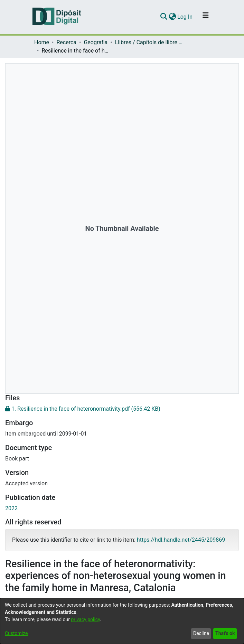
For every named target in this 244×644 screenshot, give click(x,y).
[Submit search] (164, 17)
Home (42, 42)
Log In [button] (185, 17)
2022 (11, 508)
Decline (201, 633)
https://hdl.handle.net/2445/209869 (181, 540)
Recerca (66, 42)
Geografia (96, 42)
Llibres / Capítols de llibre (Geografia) (150, 42)
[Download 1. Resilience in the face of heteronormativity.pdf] (122, 409)
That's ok (225, 633)
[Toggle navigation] (206, 17)
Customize (16, 633)
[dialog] (122, 621)
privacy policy (85, 619)
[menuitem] (172, 17)
